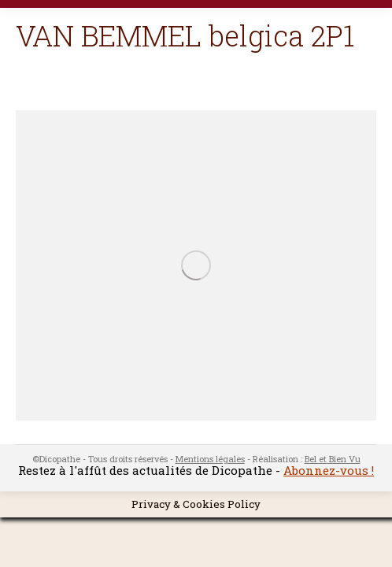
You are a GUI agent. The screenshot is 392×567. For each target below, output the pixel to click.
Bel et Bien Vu (333, 459)
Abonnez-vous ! (329, 470)
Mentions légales (210, 459)
